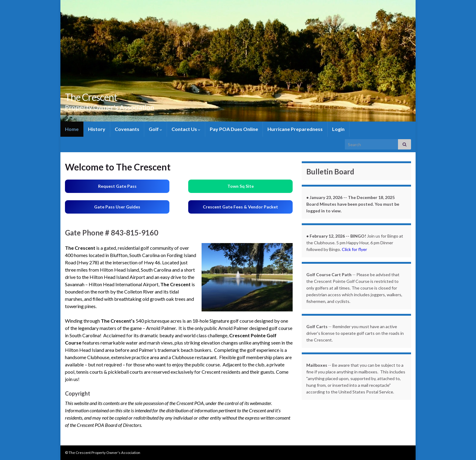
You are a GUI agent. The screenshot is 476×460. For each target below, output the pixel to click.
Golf (155, 129)
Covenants (127, 129)
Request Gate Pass (117, 186)
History (97, 129)
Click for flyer (354, 249)
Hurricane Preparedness (295, 129)
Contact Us (186, 129)
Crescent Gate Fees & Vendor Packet (240, 207)
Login (338, 129)
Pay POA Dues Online (234, 129)
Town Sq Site (241, 186)
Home (72, 129)
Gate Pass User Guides (117, 207)
